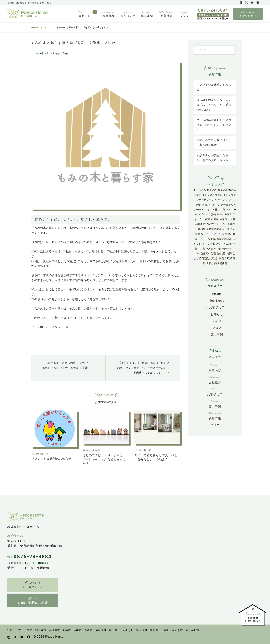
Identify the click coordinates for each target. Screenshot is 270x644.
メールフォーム (33, 587)
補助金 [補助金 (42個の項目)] (231, 253)
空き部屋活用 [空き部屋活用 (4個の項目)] (222, 249)
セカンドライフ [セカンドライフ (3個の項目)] (211, 205)
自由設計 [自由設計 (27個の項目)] (222, 253)
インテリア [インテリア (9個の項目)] (230, 195)
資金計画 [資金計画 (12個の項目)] (216, 258)
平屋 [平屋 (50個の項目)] (222, 234)
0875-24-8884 (213, 10)
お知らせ (55, 54)
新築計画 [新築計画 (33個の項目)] (222, 239)
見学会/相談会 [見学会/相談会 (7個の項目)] (202, 258)
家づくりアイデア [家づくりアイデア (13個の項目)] (208, 234)
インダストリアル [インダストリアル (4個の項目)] (212, 195)
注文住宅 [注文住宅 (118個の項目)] (210, 244)
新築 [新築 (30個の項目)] (213, 239)
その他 (217, 321)
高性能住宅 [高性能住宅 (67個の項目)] (221, 263)
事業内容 (85, 16)
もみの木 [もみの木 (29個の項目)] (215, 190)
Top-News (217, 301)
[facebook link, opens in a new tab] (258, 3)
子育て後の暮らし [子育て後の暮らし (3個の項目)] (216, 229)
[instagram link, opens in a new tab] (241, 3)
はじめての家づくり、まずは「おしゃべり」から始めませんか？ (104, 459)
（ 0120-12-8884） (29, 563)
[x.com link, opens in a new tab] (246, 3)
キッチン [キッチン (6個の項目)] (220, 200)
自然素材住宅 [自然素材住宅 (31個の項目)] (208, 253)
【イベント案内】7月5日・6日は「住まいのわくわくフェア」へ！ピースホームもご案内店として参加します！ (143, 368)
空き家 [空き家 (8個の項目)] (209, 249)
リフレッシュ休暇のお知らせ (51, 459)
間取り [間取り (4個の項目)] (210, 263)
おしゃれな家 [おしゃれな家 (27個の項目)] (201, 190)
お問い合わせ (248, 16)
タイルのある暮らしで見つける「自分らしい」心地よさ (214, 125)
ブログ (185, 16)
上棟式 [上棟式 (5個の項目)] (206, 219)
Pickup (217, 294)
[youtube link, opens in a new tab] (252, 3)
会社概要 (109, 16)
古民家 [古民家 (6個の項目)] (207, 224)
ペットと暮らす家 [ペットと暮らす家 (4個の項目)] (215, 210)
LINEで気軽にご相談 (33, 603)
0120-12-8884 (213, 15)
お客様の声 (128, 16)
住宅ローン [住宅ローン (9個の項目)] (226, 219)
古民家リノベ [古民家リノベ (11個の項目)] (219, 224)
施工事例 (147, 16)
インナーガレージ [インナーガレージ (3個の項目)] (204, 200)
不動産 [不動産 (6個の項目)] (215, 219)
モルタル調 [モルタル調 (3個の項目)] (223, 214)
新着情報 (167, 16)
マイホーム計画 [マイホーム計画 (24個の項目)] (207, 214)
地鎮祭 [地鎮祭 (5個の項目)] (202, 229)
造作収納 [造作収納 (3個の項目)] (227, 258)
